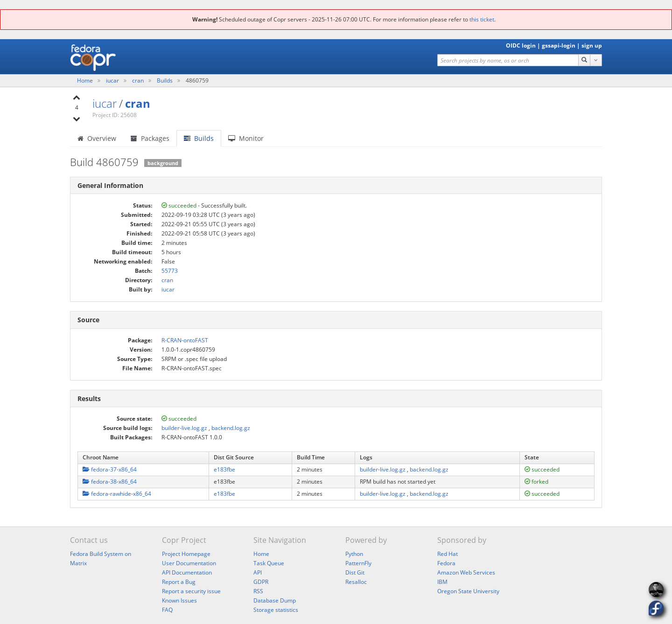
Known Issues (179, 600)
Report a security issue (191, 591)
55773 (170, 271)
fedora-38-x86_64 (110, 482)
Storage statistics (276, 610)
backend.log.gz (231, 428)
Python (354, 554)
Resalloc (356, 582)
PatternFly (358, 563)
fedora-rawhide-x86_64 (117, 494)
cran (139, 80)
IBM (442, 582)
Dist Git (355, 572)
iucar (113, 80)
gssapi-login (559, 45)
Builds (165, 80)
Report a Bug (179, 582)
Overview (97, 138)
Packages (150, 138)
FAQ (167, 610)
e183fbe (224, 469)
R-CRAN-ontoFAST (185, 340)
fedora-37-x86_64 (110, 469)
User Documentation (189, 563)
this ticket (482, 19)
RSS (258, 591)
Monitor (246, 138)
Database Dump (275, 600)
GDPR (261, 582)
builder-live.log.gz (184, 428)
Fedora (446, 563)
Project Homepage (186, 554)
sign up (592, 45)
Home (86, 80)
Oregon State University (468, 591)
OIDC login (521, 45)
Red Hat (448, 554)
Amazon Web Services (466, 572)
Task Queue (269, 563)
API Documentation (187, 572)
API (258, 572)
